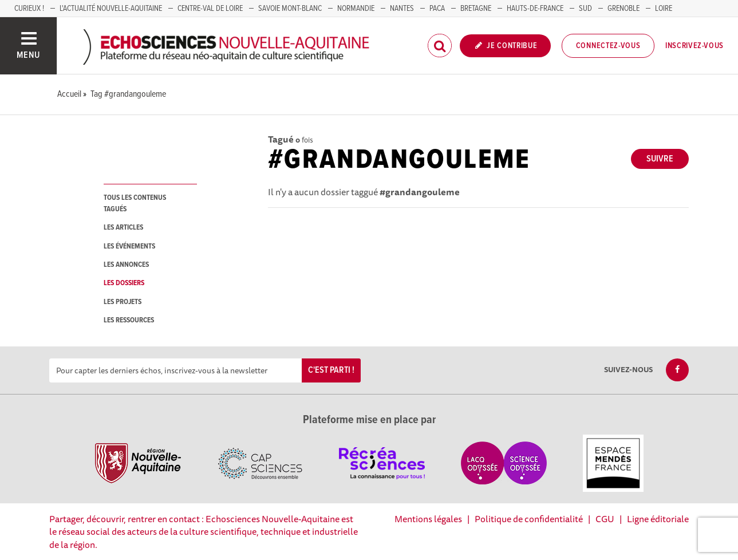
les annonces (126, 265)
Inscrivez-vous (694, 46)
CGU (605, 519)
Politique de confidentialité (529, 519)
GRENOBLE (623, 9)
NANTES (402, 9)
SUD (585, 9)
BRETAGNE (476, 9)
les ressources (129, 320)
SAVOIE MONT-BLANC (290, 9)
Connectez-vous (608, 46)
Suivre (660, 159)
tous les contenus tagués (135, 203)
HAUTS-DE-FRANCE (535, 9)
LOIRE (664, 9)
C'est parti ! (331, 370)
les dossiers (124, 283)
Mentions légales (428, 519)
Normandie (356, 9)
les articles (123, 228)
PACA (437, 9)
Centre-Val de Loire (210, 9)
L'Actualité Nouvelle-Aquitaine (111, 9)
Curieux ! (29, 9)
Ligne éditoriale (658, 519)
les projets (123, 302)
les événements (129, 247)
